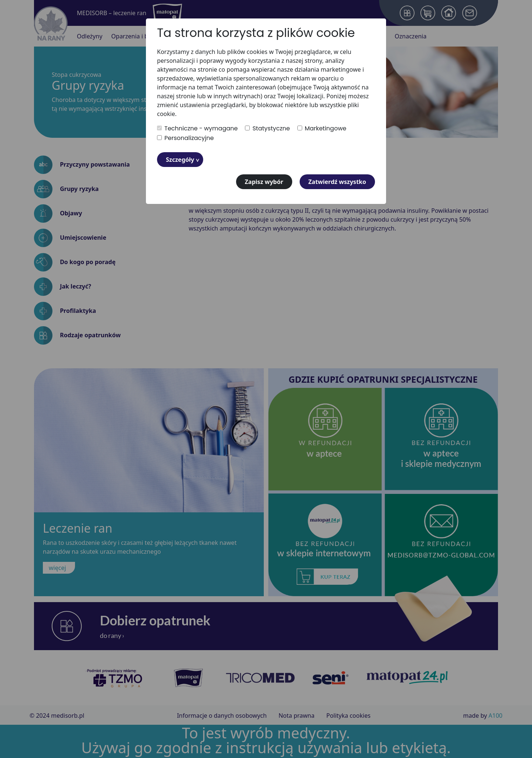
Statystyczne (267, 129)
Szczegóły (180, 160)
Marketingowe (322, 129)
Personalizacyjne (185, 138)
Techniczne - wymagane (197, 129)
